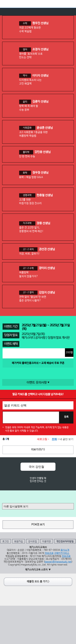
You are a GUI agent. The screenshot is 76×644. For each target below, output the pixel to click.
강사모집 (33, 541)
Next (66, 476)
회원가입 (19, 541)
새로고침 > (43, 439)
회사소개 (65, 550)
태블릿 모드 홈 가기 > (38, 582)
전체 (54, 439)
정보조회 (49, 553)
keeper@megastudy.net (58, 562)
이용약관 (47, 541)
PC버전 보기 (38, 525)
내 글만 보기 (66, 439)
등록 (66, 417)
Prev (10, 476)
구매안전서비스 (62, 553)
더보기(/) (38, 450)
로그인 (6, 541)
